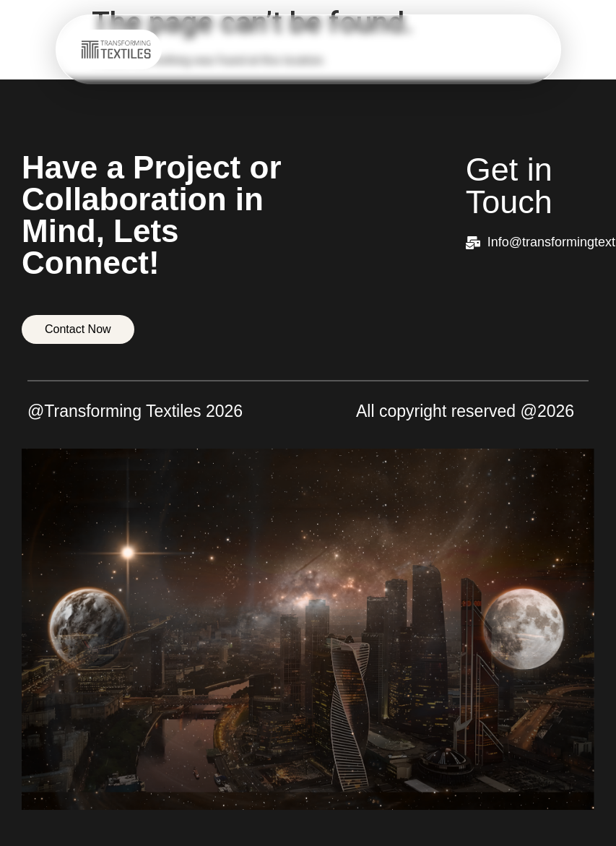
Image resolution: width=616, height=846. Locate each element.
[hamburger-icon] (530, 50)
